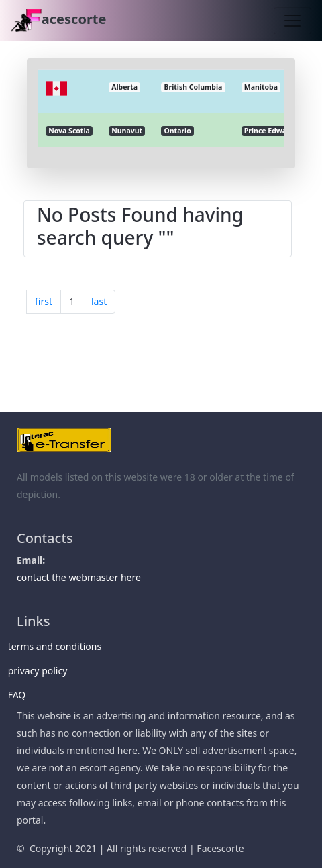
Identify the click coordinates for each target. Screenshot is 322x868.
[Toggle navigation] (292, 21)
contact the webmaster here (79, 577)
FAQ (21, 695)
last (99, 301)
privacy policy (42, 671)
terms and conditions (59, 646)
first (44, 301)
